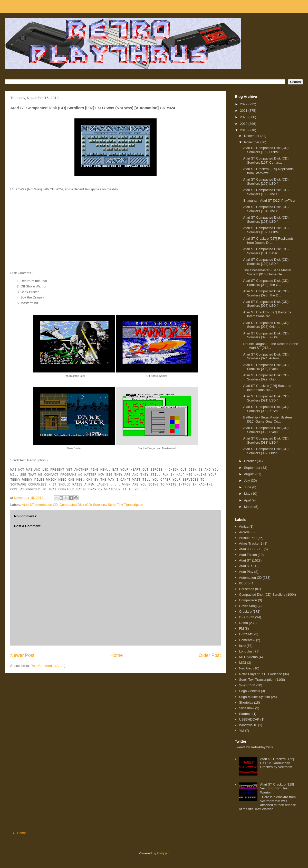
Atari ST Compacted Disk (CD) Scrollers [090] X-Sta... (266, 409)
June (248, 487)
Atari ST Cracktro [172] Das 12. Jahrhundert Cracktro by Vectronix (277, 763)
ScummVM (247, 685)
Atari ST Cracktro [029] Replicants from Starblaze (268, 171)
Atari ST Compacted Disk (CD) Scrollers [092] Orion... (266, 377)
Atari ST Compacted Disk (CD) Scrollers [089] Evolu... (266, 430)
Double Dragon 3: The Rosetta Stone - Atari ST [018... (271, 346)
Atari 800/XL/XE (251, 549)
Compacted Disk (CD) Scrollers (83, 505)
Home (117, 655)
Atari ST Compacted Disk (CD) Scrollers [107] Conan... (266, 160)
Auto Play (246, 572)
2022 (244, 104)
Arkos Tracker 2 (251, 543)
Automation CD (46, 505)
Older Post (210, 655)
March (249, 507)
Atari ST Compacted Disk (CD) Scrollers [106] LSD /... (266, 181)
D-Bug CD (247, 617)
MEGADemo (248, 657)
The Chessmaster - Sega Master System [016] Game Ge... (267, 272)
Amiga (244, 526)
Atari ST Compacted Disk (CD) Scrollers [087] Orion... (266, 451)
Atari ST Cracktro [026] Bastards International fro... (267, 388)
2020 (244, 117)
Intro (242, 646)
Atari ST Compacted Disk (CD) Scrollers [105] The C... (266, 192)
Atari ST (28, 505)
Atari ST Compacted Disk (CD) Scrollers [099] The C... (266, 283)
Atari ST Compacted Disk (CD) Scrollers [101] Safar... (266, 251)
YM (242, 731)
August (250, 474)
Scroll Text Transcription (126, 505)
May (248, 494)
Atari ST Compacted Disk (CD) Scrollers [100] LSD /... (266, 262)
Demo (243, 623)
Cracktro (245, 612)
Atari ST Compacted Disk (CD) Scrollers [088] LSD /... (266, 440)
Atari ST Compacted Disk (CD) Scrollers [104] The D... (266, 209)
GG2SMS (246, 634)
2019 (244, 124)
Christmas (247, 589)
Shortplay (246, 702)
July (248, 480)
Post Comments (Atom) (48, 666)
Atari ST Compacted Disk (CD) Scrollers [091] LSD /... (266, 398)
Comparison (248, 600)
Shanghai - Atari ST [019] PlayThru (269, 200)
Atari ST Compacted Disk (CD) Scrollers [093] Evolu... (266, 367)
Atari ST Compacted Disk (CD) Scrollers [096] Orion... (266, 325)
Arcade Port (248, 538)
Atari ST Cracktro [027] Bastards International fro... (267, 314)
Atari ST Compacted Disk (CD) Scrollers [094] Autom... (266, 356)
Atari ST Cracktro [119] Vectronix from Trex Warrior (277, 788)
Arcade (244, 532)
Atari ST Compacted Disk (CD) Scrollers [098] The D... (266, 293)
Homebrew (247, 640)
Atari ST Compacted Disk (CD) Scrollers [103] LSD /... (266, 220)
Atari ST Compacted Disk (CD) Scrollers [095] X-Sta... (266, 335)
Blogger (163, 853)
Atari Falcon (248, 555)
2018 (244, 130)
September (253, 468)
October (251, 461)
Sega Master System (254, 697)
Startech (245, 714)
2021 (244, 111)
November (252, 142)
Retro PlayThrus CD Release (261, 674)
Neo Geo (246, 668)
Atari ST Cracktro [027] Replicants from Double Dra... (268, 241)
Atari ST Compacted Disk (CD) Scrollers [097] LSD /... (266, 304)
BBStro (244, 583)
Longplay (246, 651)
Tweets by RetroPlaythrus (254, 747)
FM (241, 628)
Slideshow (247, 708)
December (252, 136)
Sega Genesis (249, 691)
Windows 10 (248, 725)
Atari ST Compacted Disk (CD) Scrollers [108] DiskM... (266, 150)
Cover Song (248, 606)
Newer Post (22, 655)
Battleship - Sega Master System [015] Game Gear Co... (267, 419)
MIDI (242, 663)
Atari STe (246, 566)
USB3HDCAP (249, 719)
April (248, 500)
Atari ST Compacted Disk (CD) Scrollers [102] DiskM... (266, 230)
